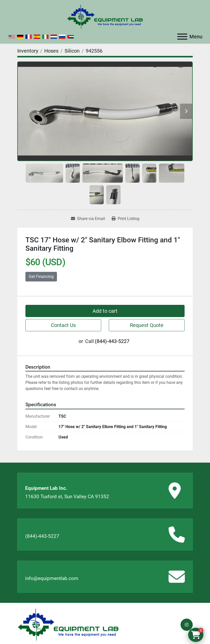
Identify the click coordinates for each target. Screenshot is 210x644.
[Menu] (182, 37)
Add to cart (105, 311)
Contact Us (63, 325)
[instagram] (187, 625)
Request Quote (147, 325)
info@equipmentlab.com (52, 578)
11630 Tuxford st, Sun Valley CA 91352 (67, 497)
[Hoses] (51, 51)
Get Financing (41, 277)
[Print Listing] (125, 219)
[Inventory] (28, 51)
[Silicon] (72, 51)
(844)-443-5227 (112, 341)
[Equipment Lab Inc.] (68, 624)
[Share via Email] (88, 219)
